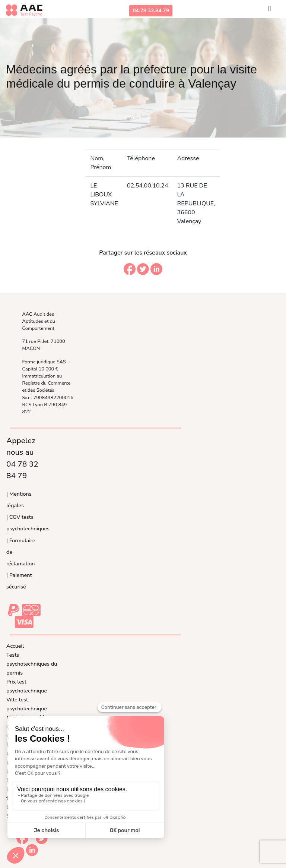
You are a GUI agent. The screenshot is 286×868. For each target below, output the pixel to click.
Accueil (15, 646)
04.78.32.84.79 (151, 11)
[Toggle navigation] (270, 10)
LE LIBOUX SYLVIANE (104, 195)
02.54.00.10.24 (148, 186)
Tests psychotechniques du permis (32, 664)
